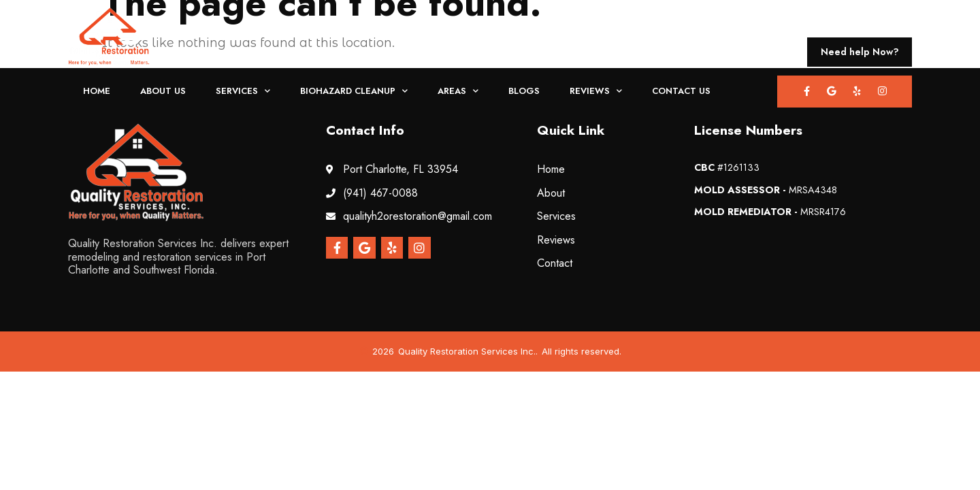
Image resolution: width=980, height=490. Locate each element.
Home (97, 91)
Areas (458, 92)
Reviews (596, 92)
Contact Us (681, 91)
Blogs (524, 91)
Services (243, 92)
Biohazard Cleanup (354, 92)
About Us (163, 91)
